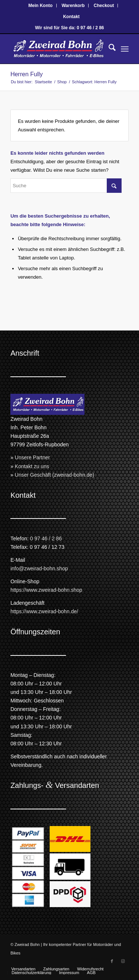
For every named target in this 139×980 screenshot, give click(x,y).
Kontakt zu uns (32, 466)
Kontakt (71, 17)
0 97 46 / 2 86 (46, 538)
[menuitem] (41, 6)
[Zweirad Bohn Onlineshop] (58, 49)
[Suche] (108, 49)
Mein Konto (41, 6)
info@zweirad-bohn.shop (39, 568)
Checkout (104, 6)
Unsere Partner (32, 457)
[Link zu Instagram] (123, 961)
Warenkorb (73, 6)
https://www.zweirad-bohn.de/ (44, 611)
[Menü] (125, 49)
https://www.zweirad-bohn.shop (46, 590)
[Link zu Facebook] (112, 961)
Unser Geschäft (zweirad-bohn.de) (54, 475)
